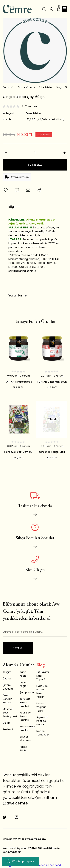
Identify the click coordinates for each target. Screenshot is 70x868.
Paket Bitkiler (33, 113)
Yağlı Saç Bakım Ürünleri (25, 716)
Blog (41, 665)
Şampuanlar (27, 692)
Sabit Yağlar (24, 674)
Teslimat (8, 729)
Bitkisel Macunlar (25, 739)
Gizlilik (6, 723)
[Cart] (59, 9)
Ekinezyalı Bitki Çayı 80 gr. (18, 452)
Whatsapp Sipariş (21, 861)
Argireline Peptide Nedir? (42, 721)
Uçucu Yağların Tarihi (41, 707)
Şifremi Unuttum (8, 687)
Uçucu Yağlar (24, 684)
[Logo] (17, 9)
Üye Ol (7, 679)
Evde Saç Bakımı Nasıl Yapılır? (42, 691)
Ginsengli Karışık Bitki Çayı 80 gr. (52, 452)
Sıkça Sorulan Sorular (7, 699)
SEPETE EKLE (35, 165)
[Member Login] (51, 9)
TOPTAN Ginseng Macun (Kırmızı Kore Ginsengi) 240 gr (52, 382)
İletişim (7, 672)
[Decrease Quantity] (6, 153)
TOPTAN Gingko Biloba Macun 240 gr (18, 382)
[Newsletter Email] (35, 632)
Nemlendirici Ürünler (27, 728)
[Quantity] (35, 153)
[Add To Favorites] (6, 190)
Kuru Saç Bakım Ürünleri (25, 703)
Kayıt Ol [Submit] (18, 648)
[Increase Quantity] (64, 153)
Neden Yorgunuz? (43, 733)
